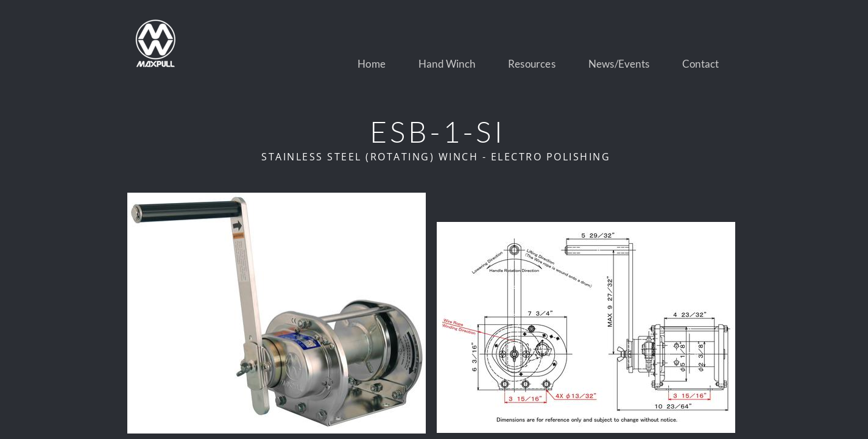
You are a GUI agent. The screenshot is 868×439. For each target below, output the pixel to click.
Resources (532, 64)
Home (372, 64)
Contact (700, 64)
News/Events (619, 64)
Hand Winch (447, 64)
